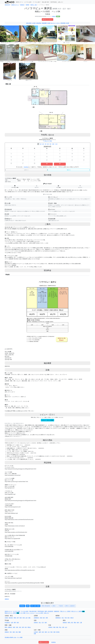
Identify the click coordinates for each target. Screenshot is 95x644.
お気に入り (60, 2)
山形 (26, 618)
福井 (46, 622)
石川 (43, 622)
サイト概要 (20, 637)
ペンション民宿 (39, 613)
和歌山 (29, 627)
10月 (53, 144)
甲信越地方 (7, 622)
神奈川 (72, 618)
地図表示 (54, 16)
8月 (48, 144)
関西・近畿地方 (8, 627)
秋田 (21, 618)
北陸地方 (36, 622)
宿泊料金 (39, 23)
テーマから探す (25, 611)
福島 (29, 618)
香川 (11, 632)
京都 (17, 627)
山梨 (12, 622)
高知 (17, 632)
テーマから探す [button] (36, 2)
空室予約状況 (54, 2)
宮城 (24, 618)
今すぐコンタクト (47, 19)
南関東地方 (58, 618)
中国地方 (50, 627)
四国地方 (7, 632)
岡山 (60, 627)
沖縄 (35, 634)
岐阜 (78, 622)
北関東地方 (36, 618)
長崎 (46, 632)
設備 (49, 23)
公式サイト (26, 170)
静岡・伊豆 (70, 622)
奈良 (26, 627)
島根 (54, 627)
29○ (47, 164)
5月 (41, 144)
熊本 (52, 632)
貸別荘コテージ (20, 2)
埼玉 (63, 618)
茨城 (41, 618)
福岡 (40, 632)
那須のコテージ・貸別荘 (11, 613)
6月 (43, 144)
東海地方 (22, 606)
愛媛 (20, 632)
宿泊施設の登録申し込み (11, 637)
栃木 (44, 618)
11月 (56, 144)
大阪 (20, 627)
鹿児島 (58, 632)
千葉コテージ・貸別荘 (65, 611)
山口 (66, 627)
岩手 (18, 618)
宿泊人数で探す (46, 2)
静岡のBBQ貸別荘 (46, 606)
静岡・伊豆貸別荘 (49, 611)
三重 (81, 622)
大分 (49, 632)
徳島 (14, 632)
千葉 (66, 618)
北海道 (6, 618)
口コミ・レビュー (30, 613)
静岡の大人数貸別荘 (70, 606)
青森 (15, 618)
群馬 (47, 618)
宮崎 (54, 632)
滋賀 (14, 627)
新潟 (18, 622)
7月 (46, 144)
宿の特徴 (29, 23)
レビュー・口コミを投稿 (47, 420)
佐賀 (43, 632)
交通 (67, 23)
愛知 (75, 622)
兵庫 (23, 627)
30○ (60, 164)
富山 (40, 622)
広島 (63, 627)
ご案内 (34, 23)
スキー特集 (23, 613)
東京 (69, 618)
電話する (69, 170)
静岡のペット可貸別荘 (58, 606)
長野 (15, 622)
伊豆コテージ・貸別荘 (77, 611)
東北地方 (11, 618)
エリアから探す (28, 2)
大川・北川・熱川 (35, 606)
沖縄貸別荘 (57, 611)
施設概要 (44, 23)
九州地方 (36, 632)
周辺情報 (63, 23)
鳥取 (57, 627)
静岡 (28, 606)
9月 (50, 144)
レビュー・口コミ (55, 23)
